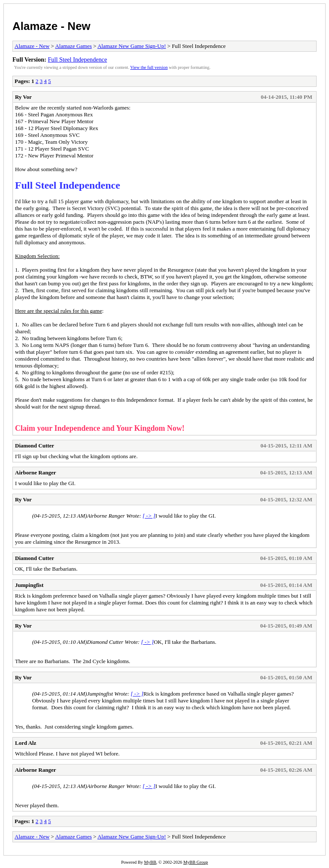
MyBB (150, 862)
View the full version (149, 67)
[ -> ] (149, 516)
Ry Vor (23, 97)
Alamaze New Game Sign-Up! (132, 46)
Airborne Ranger (36, 473)
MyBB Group (196, 862)
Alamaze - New (51, 26)
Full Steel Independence (78, 59)
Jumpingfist (29, 585)
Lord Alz (25, 743)
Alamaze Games (74, 46)
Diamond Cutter (34, 446)
